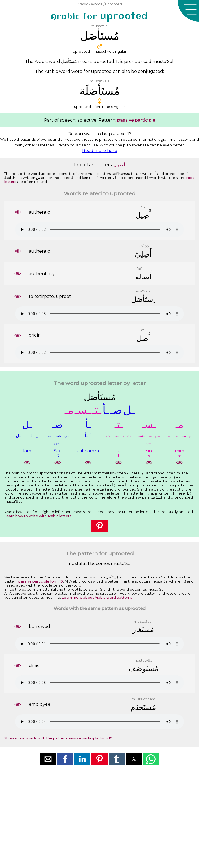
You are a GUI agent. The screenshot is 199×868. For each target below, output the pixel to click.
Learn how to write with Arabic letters (38, 516)
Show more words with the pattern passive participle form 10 (58, 738)
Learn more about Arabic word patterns (97, 597)
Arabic (83, 4)
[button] (188, 11)
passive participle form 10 (41, 581)
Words (97, 4)
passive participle (136, 120)
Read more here (100, 151)
